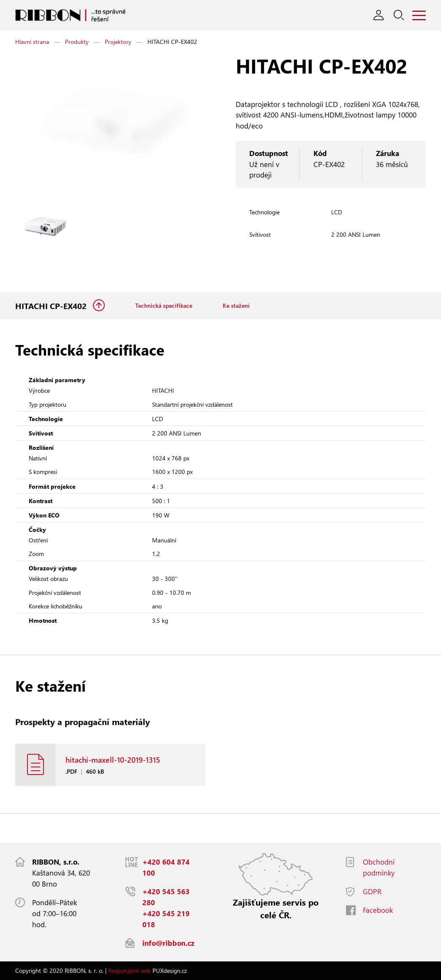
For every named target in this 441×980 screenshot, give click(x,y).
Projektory (118, 42)
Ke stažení (236, 306)
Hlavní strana (32, 42)
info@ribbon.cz (168, 943)
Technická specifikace (164, 306)
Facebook (378, 910)
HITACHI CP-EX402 (52, 306)
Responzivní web (129, 970)
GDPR (372, 891)
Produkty (77, 42)
